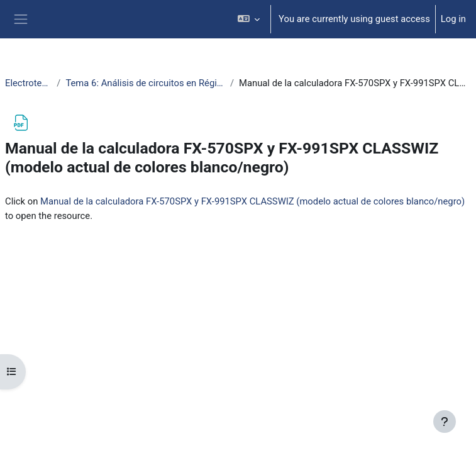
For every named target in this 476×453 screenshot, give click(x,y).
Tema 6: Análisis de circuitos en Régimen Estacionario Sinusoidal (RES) (145, 83)
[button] (249, 19)
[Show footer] (445, 422)
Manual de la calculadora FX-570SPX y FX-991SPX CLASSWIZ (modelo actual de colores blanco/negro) (252, 201)
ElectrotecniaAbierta (28, 83)
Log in (453, 19)
